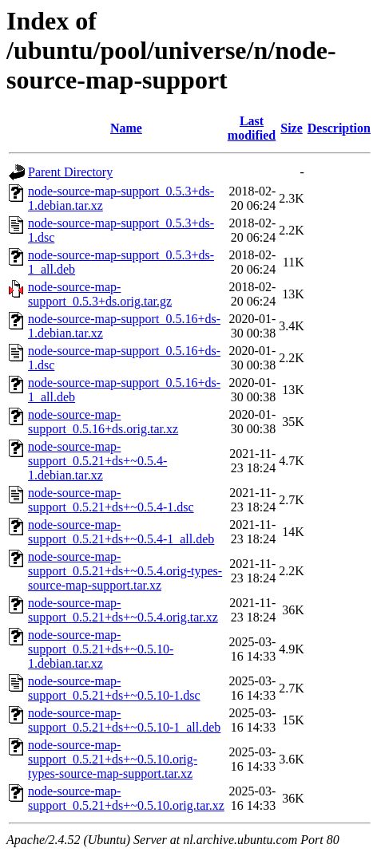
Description (339, 128)
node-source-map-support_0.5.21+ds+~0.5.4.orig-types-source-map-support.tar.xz (125, 571)
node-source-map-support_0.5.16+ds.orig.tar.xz (103, 422)
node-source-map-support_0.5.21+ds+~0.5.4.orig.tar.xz (123, 610)
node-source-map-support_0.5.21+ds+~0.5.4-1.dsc (111, 500)
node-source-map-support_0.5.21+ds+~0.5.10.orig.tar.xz (126, 798)
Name (126, 128)
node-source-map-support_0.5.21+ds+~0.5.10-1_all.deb (124, 720)
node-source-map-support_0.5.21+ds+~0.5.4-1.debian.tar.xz (97, 461)
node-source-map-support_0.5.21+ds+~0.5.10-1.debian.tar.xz (101, 649)
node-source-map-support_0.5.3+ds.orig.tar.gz (100, 294)
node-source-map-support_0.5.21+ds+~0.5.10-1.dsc (114, 688)
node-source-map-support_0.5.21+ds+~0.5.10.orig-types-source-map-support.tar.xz (113, 759)
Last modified (252, 128)
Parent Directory (70, 172)
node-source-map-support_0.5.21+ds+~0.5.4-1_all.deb (121, 532)
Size (292, 128)
